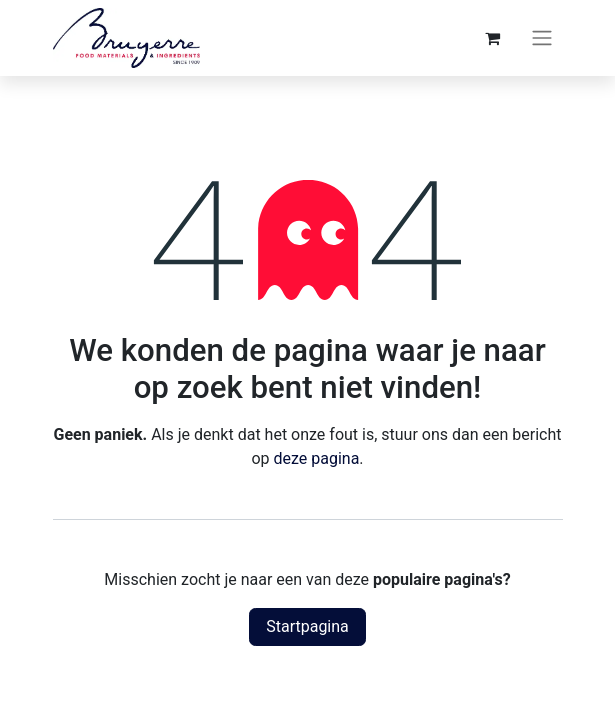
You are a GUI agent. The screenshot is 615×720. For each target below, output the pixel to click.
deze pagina (316, 458)
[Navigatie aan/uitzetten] (542, 38)
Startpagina (307, 626)
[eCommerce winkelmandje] (493, 38)
